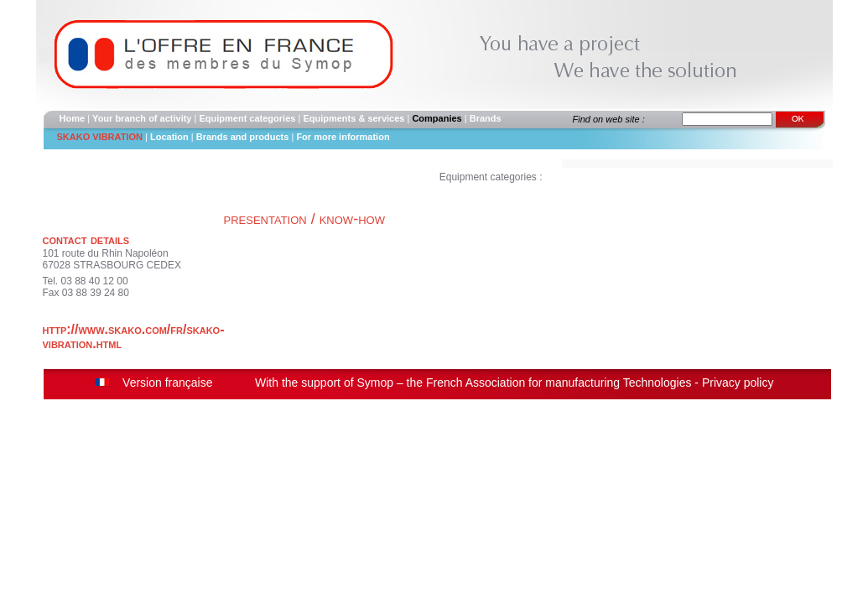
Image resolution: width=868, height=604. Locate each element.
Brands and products (244, 137)
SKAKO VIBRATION (100, 137)
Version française (167, 383)
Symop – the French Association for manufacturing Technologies (524, 383)
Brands (486, 118)
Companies (437, 118)
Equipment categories (247, 118)
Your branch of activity (142, 118)
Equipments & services (353, 118)
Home (73, 118)
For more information (343, 137)
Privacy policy (738, 383)
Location (169, 137)
